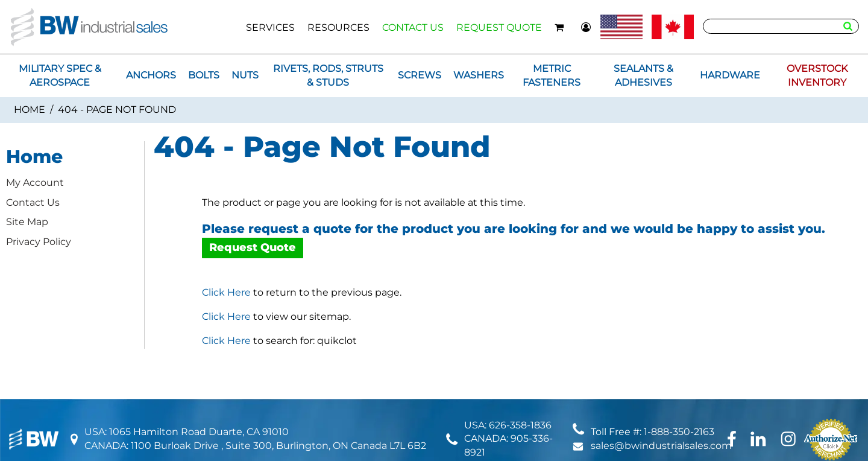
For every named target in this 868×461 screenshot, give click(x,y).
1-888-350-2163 (679, 432)
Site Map (27, 222)
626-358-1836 (520, 425)
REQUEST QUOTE (499, 27)
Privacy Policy (39, 242)
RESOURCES (338, 27)
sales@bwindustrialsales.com (661, 446)
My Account (35, 183)
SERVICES (270, 27)
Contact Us (33, 202)
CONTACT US (413, 27)
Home (30, 110)
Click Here (226, 292)
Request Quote (253, 247)
